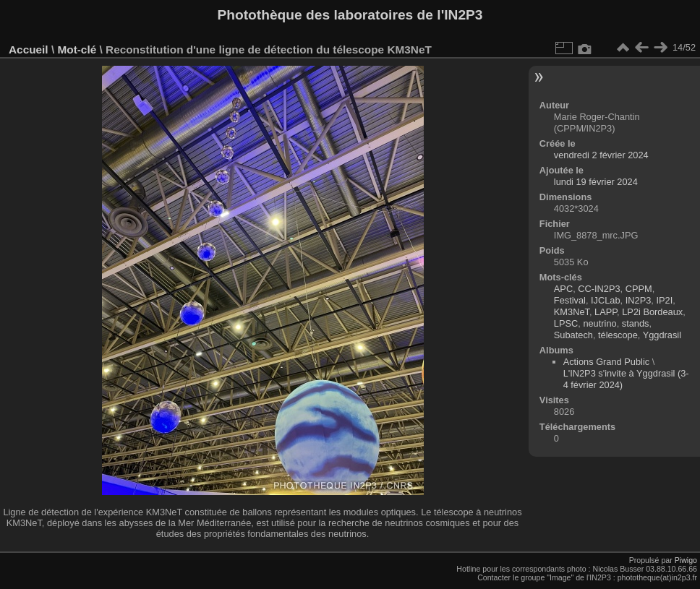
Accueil (29, 50)
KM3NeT (572, 312)
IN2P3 (639, 300)
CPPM (639, 289)
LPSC (566, 323)
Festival (570, 300)
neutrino (599, 323)
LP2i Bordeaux (652, 312)
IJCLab (606, 300)
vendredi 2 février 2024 (601, 155)
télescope (618, 335)
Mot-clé (77, 50)
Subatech (573, 335)
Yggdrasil (662, 335)
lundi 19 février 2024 (596, 182)
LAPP (606, 312)
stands (636, 323)
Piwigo (686, 560)
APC (563, 289)
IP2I (664, 300)
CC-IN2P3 (599, 289)
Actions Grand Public (607, 362)
